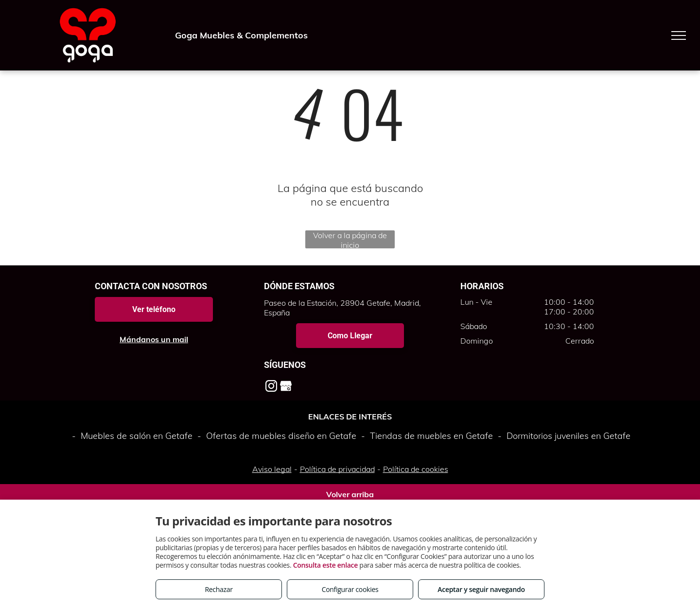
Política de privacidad (337, 469)
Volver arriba (350, 494)
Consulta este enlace (325, 565)
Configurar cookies (350, 589)
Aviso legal (272, 469)
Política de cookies (416, 469)
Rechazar (219, 589)
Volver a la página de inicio (350, 239)
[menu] (679, 35)
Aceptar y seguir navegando (481, 589)
